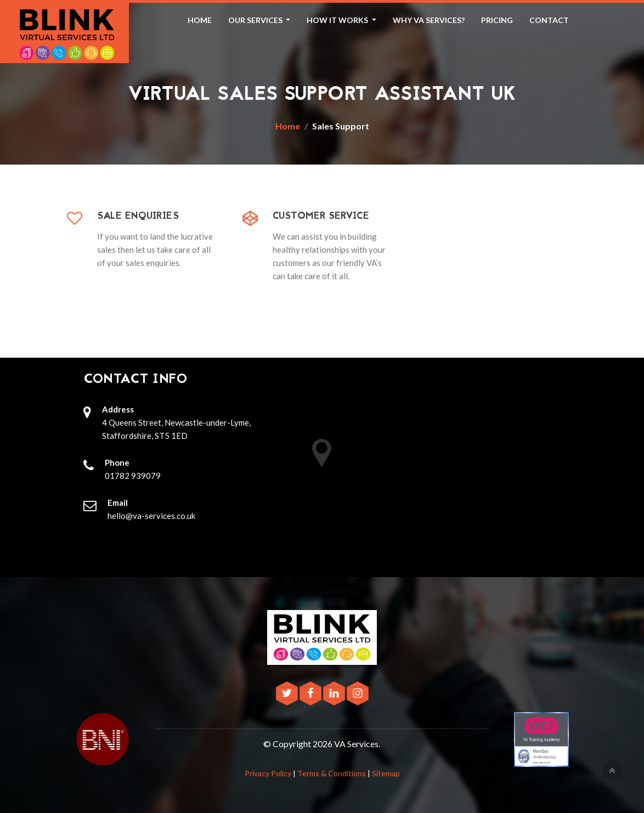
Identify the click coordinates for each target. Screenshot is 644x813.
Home (200, 20)
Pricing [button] (497, 20)
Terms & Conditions (332, 773)
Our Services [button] (256, 20)
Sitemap (386, 773)
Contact (549, 20)
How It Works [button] (338, 20)
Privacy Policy (268, 773)
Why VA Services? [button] (429, 20)
